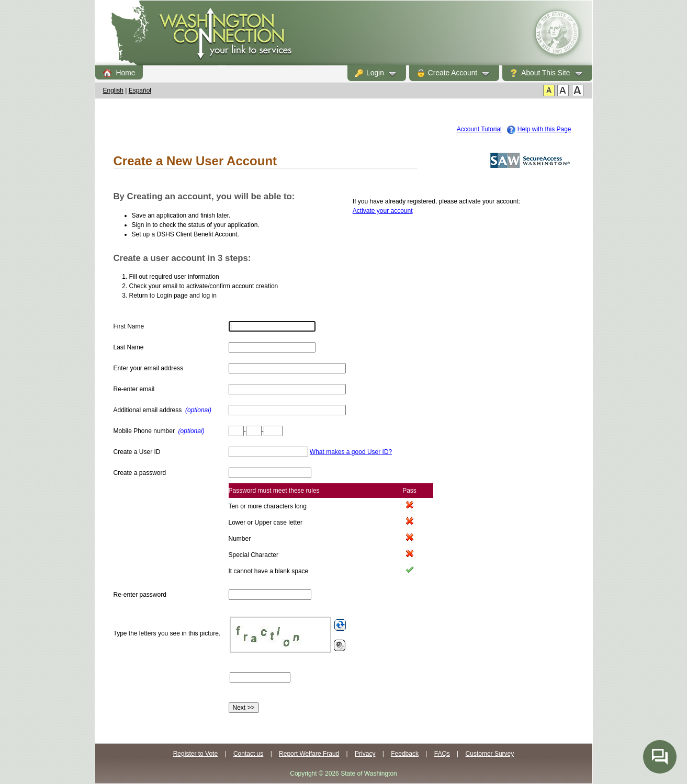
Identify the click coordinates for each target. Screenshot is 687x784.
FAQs (442, 754)
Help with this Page (544, 129)
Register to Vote (195, 754)
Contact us (248, 754)
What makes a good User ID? (351, 452)
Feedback (405, 754)
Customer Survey (490, 754)
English (113, 90)
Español (140, 90)
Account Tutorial (479, 129)
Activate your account (383, 211)
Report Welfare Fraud (309, 754)
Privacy (365, 754)
